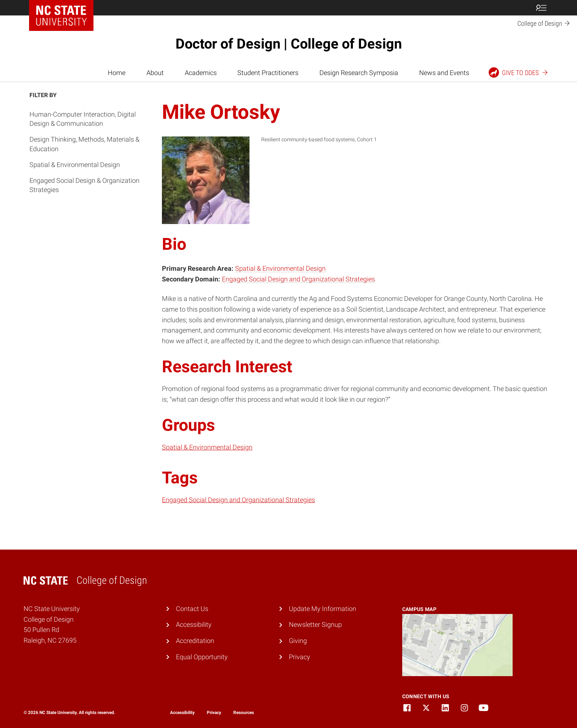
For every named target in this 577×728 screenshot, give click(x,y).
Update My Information (323, 609)
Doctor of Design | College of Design (289, 44)
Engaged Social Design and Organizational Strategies (298, 279)
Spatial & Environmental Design (75, 165)
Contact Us (192, 609)
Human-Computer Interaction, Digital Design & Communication (83, 119)
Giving (298, 641)
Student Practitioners (268, 73)
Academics (201, 73)
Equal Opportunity (202, 657)
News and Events (444, 73)
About (155, 73)
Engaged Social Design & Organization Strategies (84, 185)
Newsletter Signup (315, 624)
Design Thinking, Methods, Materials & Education (84, 144)
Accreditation (195, 641)
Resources (244, 713)
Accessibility (194, 624)
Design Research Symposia (359, 73)
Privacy (300, 657)
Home (117, 73)
